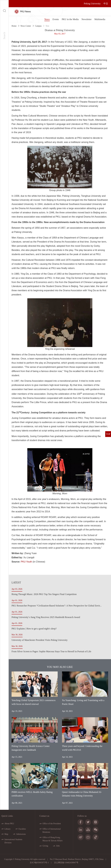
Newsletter (87, 19)
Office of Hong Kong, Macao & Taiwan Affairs (53, 839)
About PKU (9, 824)
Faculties (22, 829)
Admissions (21, 834)
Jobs (58, 846)
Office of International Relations (52, 830)
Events (56, 19)
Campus (38, 26)
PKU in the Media (70, 19)
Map (6, 834)
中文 (106, 4)
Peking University (92, 4)
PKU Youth (26, 562)
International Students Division (13, 841)
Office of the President (52, 824)
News (47, 19)
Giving (45, 846)
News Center (26, 26)
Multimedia (100, 19)
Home (14, 26)
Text (47, 26)
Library (8, 829)
